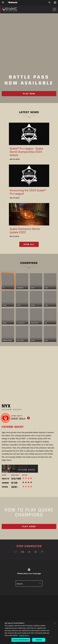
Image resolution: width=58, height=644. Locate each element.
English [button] (20, 584)
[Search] (50, 3)
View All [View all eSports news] (29, 244)
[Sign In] (55, 3)
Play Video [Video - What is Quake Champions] (29, 526)
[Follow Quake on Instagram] (42, 553)
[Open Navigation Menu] (54, 9)
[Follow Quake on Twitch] (16, 553)
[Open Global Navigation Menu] (3, 2)
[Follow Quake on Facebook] (36, 553)
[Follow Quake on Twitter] (29, 553)
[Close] (55, 629)
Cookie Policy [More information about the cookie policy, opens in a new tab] (24, 641)
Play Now (29, 94)
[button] (29, 623)
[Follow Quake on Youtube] (22, 553)
